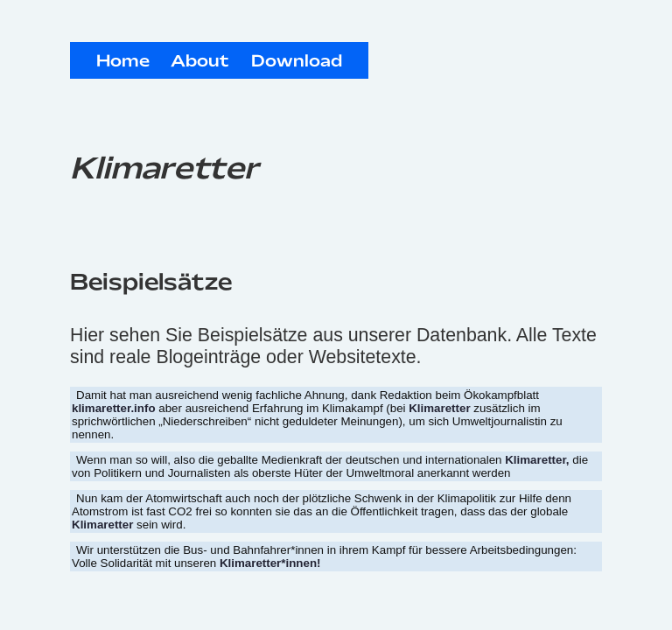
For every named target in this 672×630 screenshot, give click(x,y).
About (200, 62)
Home (123, 62)
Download (297, 62)
